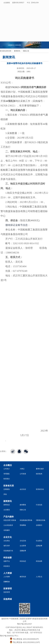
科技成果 (39, 561)
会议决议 (23, 489)
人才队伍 (39, 577)
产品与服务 (9, 517)
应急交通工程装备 (10, 520)
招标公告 (26, 51)
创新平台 (7, 561)
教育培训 (23, 577)
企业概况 (8, 465)
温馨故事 (23, 551)
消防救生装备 (41, 520)
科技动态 (23, 561)
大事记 (22, 469)
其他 (5, 494)
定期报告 (7, 489)
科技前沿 (7, 566)
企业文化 (8, 537)
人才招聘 (7, 577)
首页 (10, 51)
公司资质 (23, 474)
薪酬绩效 (7, 582)
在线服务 (7, 530)
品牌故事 (39, 546)
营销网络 (23, 525)
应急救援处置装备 (26, 520)
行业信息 (39, 505)
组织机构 (39, 474)
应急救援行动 (8, 551)
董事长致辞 (40, 469)
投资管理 (8, 589)
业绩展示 (39, 525)
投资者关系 (9, 486)
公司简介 (7, 469)
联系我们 (7, 479)
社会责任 (39, 541)
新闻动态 (7, 505)
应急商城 (8, 599)
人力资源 (8, 573)
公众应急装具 (8, 525)
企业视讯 (7, 510)
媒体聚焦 (23, 505)
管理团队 (7, 474)
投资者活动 (40, 489)
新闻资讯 (17, 51)
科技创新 (8, 558)
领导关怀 (7, 546)
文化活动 (23, 541)
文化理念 (7, 541)
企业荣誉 (23, 546)
